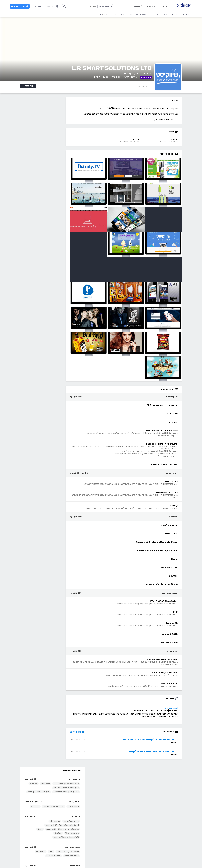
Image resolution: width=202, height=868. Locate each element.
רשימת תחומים (117, 778)
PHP (37, 193)
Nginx (26, 170)
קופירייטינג (61, 147)
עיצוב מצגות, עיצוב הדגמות (111, 836)
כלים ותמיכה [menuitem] (166, 6)
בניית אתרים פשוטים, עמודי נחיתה (157, 814)
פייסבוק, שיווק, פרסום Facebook (52, 125)
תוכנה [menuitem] (156, 14)
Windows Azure (58, 174)
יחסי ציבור (61, 121)
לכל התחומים (56, 844)
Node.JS (85, 849)
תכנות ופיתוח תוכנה (58, 188)
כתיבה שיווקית (59, 143)
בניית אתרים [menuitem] (186, 14)
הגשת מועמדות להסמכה (51, 795)
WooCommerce (32, 215)
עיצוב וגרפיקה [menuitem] (170, 14)
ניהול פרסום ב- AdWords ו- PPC (41, 121)
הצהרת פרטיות (35, 860)
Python (85, 844)
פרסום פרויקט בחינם (80, 783)
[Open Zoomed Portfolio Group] (181, 157)
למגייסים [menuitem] (138, 6)
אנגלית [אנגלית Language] (179, 142)
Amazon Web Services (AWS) (52, 178)
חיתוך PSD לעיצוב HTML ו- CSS (52, 211)
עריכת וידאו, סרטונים (114, 840)
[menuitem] (58, 6)
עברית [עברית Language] (143, 142)
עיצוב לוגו (119, 814)
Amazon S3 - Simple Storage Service (49, 170)
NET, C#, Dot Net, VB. (78, 831)
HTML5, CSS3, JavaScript (54, 193)
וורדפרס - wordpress (162, 823)
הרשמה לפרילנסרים (53, 778)
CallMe (59, 791)
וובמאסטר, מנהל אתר (163, 840)
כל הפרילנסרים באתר (79, 787)
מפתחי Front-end (57, 197)
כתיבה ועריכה (61, 139)
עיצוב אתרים (118, 818)
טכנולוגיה (62, 157)
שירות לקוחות (117, 795)
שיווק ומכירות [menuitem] (126, 14)
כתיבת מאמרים (56, 831)
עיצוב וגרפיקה (117, 810)
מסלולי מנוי (58, 787)
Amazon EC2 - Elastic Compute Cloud (48, 166)
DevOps (44, 174)
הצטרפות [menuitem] (38, 6)
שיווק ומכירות (61, 112)
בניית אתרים (61, 207)
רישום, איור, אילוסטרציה (113, 831)
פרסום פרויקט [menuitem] (20, 6)
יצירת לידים (31, 117)
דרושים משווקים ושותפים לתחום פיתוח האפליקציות (159, 754)
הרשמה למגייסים (82, 778)
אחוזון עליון (84, 791)
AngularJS (27, 193)
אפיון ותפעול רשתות (57, 162)
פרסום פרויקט (87, 735)
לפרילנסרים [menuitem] (151, 6)
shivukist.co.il (176, 711)
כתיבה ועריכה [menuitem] (142, 14)
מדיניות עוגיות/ (47, 860)
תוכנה (86, 810)
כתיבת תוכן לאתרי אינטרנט (39, 143)
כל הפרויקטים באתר (53, 783)
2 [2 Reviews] (148, 89)
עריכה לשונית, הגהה (53, 836)
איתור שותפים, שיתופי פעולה (54, 215)
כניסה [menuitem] (50, 6)
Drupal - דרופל (165, 844)
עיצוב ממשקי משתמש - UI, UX (110, 844)
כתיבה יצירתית (56, 827)
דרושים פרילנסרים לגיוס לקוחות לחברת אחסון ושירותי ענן (156, 742)
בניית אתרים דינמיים (164, 818)
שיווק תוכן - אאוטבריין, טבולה (54, 129)
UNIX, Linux (41, 162)
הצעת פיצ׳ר (118, 791)
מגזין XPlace (118, 783)
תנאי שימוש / (59, 860)
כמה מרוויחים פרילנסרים (113, 787)
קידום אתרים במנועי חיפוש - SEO (52, 117)
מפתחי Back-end (39, 197)
